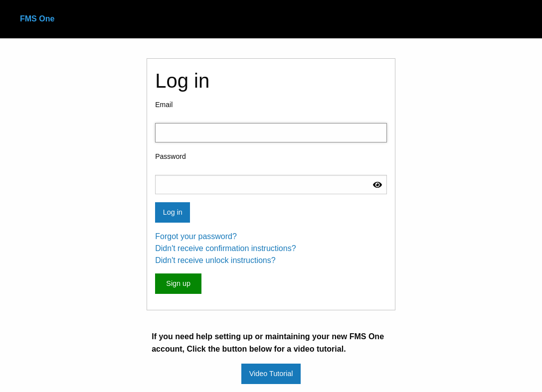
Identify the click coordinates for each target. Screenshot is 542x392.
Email (164, 105)
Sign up (178, 283)
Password (170, 156)
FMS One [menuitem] (37, 19)
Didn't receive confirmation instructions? (225, 248)
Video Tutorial (271, 374)
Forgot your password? (196, 236)
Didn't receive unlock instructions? (215, 260)
